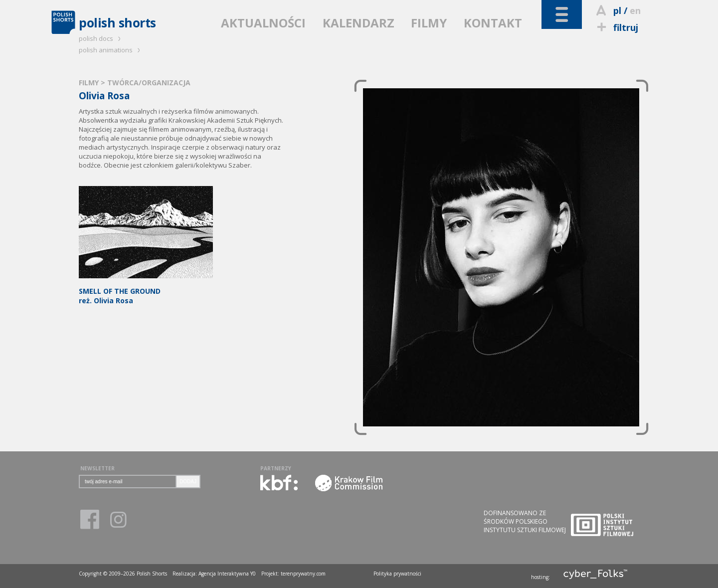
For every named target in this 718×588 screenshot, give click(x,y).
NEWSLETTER (97, 468)
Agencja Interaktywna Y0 (227, 574)
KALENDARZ (359, 23)
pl (617, 10)
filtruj (616, 27)
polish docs (101, 38)
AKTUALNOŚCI (263, 23)
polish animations (111, 50)
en (635, 10)
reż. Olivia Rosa (146, 291)
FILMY (429, 23)
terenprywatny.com (303, 574)
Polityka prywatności (397, 574)
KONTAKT (493, 23)
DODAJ (188, 482)
